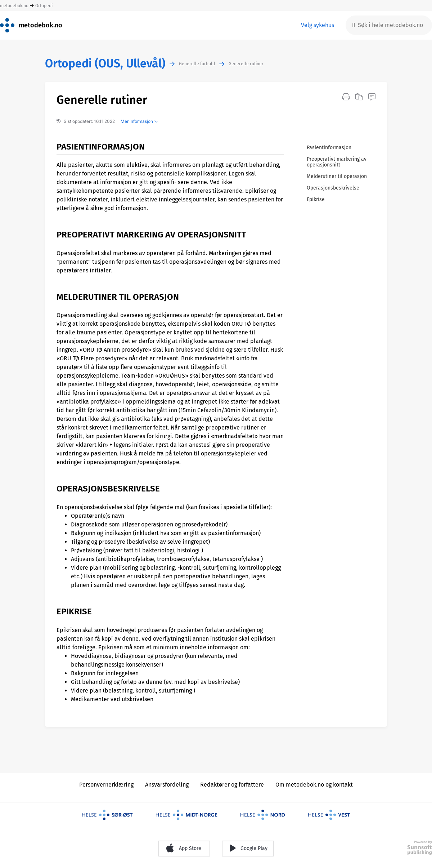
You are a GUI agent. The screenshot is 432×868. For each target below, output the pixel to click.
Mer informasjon (139, 121)
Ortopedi (44, 6)
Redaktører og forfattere (232, 785)
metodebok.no (14, 6)
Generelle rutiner (246, 64)
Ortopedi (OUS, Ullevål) (105, 64)
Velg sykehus (318, 25)
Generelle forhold (197, 64)
